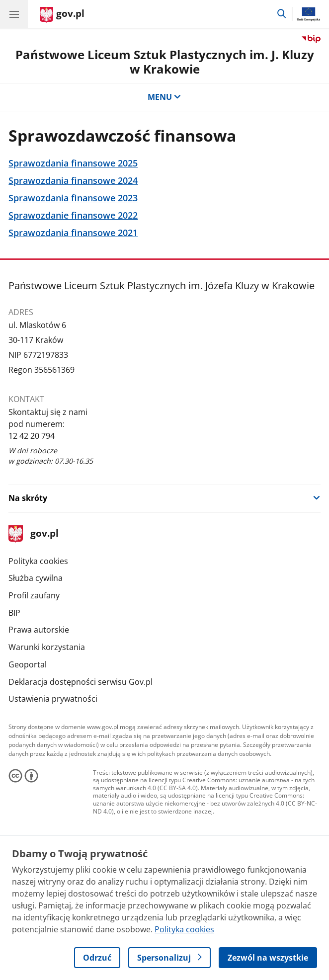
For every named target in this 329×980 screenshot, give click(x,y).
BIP (14, 613)
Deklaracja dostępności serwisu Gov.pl (81, 682)
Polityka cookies (38, 561)
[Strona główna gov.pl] (62, 15)
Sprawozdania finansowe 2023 (73, 198)
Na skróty (28, 498)
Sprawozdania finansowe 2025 (73, 163)
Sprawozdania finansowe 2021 (73, 233)
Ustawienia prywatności (53, 699)
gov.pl (33, 534)
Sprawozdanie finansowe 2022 (73, 215)
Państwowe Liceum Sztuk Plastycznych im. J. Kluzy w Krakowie (165, 62)
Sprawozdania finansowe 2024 (73, 181)
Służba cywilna (36, 578)
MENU (164, 97)
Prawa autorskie (39, 630)
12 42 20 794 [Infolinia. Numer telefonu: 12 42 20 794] (32, 436)
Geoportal (28, 664)
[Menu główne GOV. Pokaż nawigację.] (14, 14)
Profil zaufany (34, 595)
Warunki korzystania (47, 647)
